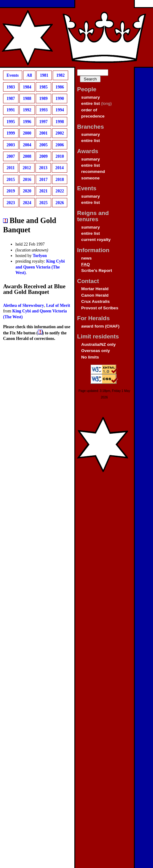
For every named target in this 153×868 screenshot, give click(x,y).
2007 (11, 156)
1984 (27, 87)
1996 (27, 122)
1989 (43, 99)
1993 (43, 110)
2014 (59, 168)
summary (90, 97)
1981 (44, 75)
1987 (11, 99)
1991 (11, 110)
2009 (43, 156)
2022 (60, 191)
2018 (60, 180)
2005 (43, 145)
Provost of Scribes (100, 308)
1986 (60, 87)
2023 (11, 202)
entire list (90, 103)
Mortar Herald (95, 289)
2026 (60, 202)
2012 (27, 168)
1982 (60, 75)
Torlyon (40, 256)
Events (12, 75)
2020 (27, 191)
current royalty (96, 240)
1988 (27, 99)
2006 (60, 145)
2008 (27, 156)
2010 (60, 156)
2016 (27, 180)
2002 (60, 133)
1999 (11, 133)
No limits (90, 357)
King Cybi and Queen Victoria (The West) (40, 267)
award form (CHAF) (100, 326)
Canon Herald (95, 295)
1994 (60, 110)
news (86, 258)
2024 (27, 202)
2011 (10, 168)
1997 (43, 122)
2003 (11, 145)
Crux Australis (95, 301)
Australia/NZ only (98, 344)
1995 (11, 122)
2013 (43, 168)
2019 (11, 191)
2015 (11, 180)
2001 (43, 133)
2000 (27, 133)
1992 (27, 110)
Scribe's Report (97, 271)
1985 (43, 87)
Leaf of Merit (58, 305)
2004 (27, 145)
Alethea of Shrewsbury (24, 305)
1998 (60, 122)
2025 (43, 202)
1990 (60, 99)
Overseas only (95, 351)
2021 (43, 191)
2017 (43, 180)
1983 (11, 87)
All (29, 75)
